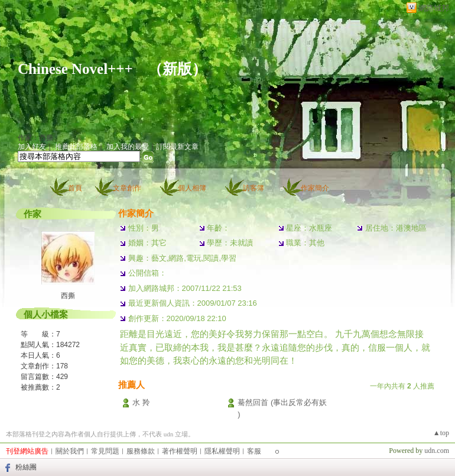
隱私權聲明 (222, 451)
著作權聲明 (180, 451)
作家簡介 (315, 188)
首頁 (75, 188)
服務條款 (141, 451)
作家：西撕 (35, 138)
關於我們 (70, 451)
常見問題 (105, 451)
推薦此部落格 (76, 147)
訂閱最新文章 (177, 147)
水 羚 (141, 402)
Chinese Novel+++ (75, 69)
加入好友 (32, 147)
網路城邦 (434, 8)
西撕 (68, 296)
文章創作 (127, 188)
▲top (441, 433)
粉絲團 (26, 467)
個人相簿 (192, 188)
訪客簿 (253, 188)
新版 (177, 69)
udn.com (437, 451)
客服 (254, 451)
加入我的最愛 (128, 147)
